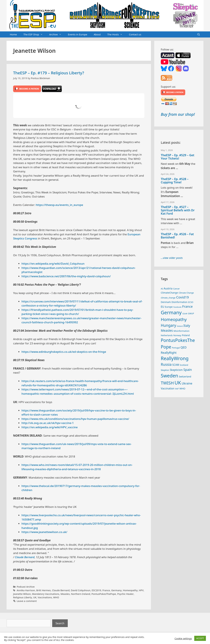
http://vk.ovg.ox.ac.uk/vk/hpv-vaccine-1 (48, 423)
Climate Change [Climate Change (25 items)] (186, 293)
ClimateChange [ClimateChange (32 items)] (169, 293)
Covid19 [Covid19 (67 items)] (183, 297)
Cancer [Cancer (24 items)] (176, 289)
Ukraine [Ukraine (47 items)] (187, 383)
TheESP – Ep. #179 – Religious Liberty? (49, 73)
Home (13, 34)
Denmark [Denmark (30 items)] (166, 302)
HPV (141, 590)
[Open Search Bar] (199, 35)
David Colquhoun (81, 590)
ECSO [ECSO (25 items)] (191, 302)
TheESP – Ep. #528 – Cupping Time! (175, 181)
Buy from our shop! (178, 114)
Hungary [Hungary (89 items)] (168, 325)
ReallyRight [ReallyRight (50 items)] (169, 353)
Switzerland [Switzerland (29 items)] (185, 377)
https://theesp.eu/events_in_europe (59, 205)
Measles (65, 594)
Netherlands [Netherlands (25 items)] (167, 335)
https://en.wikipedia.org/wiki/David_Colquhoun (53, 264)
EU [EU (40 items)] (163, 307)
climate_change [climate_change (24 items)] (168, 298)
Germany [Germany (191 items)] (171, 312)
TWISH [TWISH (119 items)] (167, 383)
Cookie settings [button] (183, 638)
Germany (116, 590)
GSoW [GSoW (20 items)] (185, 314)
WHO (56, 597)
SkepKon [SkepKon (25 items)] (165, 370)
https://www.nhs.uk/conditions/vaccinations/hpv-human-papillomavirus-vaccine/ (75, 419)
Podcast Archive (26, 587)
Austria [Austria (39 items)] (168, 288)
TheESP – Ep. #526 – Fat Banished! (177, 236)
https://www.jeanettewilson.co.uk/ (44, 532)
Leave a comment (27, 601)
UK (35, 597)
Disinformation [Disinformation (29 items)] (179, 302)
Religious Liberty (23, 597)
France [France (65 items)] (188, 306)
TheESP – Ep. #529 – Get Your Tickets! (178, 157)
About (97, 34)
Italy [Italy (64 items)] (187, 325)
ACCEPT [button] (200, 638)
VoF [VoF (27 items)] (177, 389)
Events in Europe (78, 34)
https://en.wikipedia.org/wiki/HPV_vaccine (50, 427)
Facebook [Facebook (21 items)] (178, 307)
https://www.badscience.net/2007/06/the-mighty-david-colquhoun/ (66, 276)
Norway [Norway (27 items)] (177, 335)
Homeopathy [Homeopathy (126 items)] (174, 319)
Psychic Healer (126, 594)
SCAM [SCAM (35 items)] (176, 365)
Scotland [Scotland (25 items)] (184, 365)
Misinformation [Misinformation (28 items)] (182, 331)
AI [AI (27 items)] (162, 289)
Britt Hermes (43, 590)
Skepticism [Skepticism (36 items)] (176, 370)
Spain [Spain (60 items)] (188, 370)
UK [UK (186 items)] (178, 383)
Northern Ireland (81, 594)
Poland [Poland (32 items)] (186, 335)
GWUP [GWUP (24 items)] (191, 314)
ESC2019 (96, 590)
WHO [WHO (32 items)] (182, 388)
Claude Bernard (25, 557)
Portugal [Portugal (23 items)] (176, 348)
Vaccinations (45, 597)
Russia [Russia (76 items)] (166, 364)
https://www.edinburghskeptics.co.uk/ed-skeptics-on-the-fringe (64, 352)
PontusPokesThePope (104, 594)
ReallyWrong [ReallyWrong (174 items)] (175, 358)
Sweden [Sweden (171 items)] (169, 376)
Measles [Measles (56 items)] (167, 330)
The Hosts (116, 35)
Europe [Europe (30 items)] (169, 307)
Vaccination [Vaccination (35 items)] (168, 388)
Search (60, 623)
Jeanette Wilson (22, 594)
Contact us (135, 34)
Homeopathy (130, 590)
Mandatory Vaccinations (46, 594)
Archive (57, 35)
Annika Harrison (26, 590)
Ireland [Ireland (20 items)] (180, 326)
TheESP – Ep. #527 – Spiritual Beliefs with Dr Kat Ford (178, 210)
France (106, 590)
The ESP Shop (35, 35)
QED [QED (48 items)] (184, 347)
